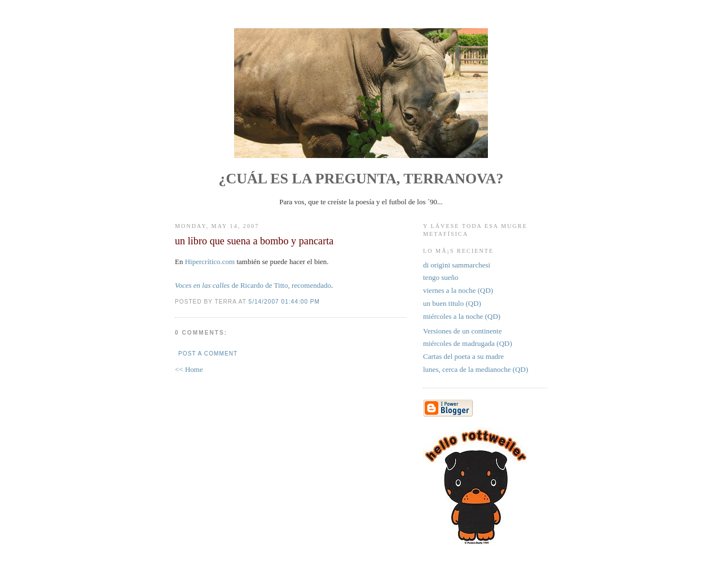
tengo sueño (441, 277)
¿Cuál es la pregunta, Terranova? (361, 179)
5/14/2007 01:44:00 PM (285, 302)
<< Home (189, 369)
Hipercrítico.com (210, 262)
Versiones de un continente (463, 331)
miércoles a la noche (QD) (462, 316)
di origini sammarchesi (457, 265)
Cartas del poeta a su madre (463, 356)
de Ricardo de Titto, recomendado (253, 285)
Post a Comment (208, 354)
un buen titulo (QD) (452, 303)
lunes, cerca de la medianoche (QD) (476, 369)
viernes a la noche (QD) (458, 290)
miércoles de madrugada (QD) (468, 343)
